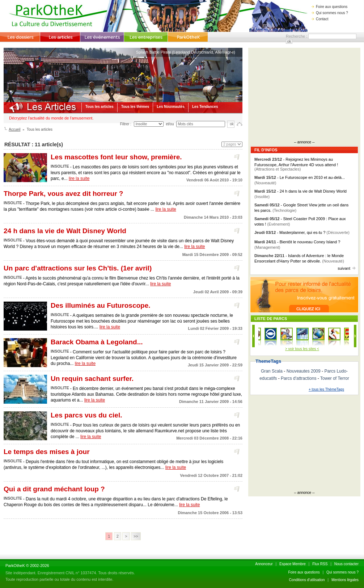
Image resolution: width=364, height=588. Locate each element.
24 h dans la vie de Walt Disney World (65, 231)
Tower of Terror (335, 378)
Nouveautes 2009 (304, 371)
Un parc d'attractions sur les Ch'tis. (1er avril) (78, 268)
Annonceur (264, 564)
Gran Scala (272, 371)
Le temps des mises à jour (47, 452)
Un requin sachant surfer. (92, 379)
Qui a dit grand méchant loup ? (54, 489)
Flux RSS (320, 564)
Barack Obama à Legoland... (97, 342)
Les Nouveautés (171, 107)
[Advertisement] (304, 95)
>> (136, 536)
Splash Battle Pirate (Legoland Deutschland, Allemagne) (186, 52)
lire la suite (79, 178)
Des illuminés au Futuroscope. (101, 305)
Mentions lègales (345, 580)
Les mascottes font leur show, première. (116, 157)
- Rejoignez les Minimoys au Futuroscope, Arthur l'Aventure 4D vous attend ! (296, 164)
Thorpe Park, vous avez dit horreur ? (63, 194)
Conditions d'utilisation (307, 580)
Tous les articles (100, 107)
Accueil (14, 129)
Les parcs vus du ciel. (86, 415)
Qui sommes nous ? (330, 13)
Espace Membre (293, 564)
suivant (347, 268)
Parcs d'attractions (299, 378)
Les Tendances (205, 107)
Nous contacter (346, 564)
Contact (320, 19)
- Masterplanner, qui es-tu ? (302, 232)
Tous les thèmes (135, 107)
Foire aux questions (329, 7)
